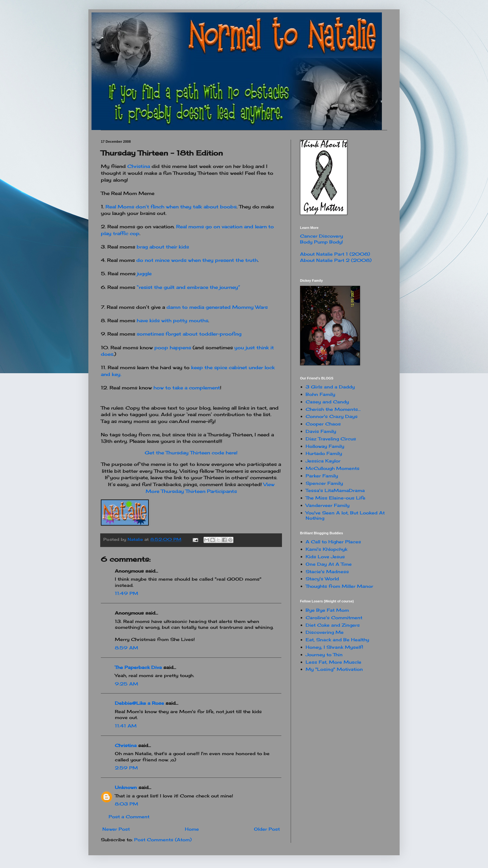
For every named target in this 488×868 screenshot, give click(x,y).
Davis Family (321, 431)
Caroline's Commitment (334, 617)
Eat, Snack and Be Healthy (337, 640)
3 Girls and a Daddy (330, 387)
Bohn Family (320, 394)
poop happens (173, 348)
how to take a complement (187, 388)
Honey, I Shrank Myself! (334, 647)
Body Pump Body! (321, 242)
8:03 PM (127, 804)
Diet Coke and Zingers (333, 625)
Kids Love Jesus (325, 557)
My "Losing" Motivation (334, 669)
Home (192, 829)
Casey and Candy (327, 402)
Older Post (267, 829)
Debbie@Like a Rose (139, 703)
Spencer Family (324, 483)
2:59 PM (126, 768)
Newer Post (116, 829)
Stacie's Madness (327, 571)
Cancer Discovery (321, 236)
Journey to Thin (324, 654)
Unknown (126, 787)
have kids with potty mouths (172, 320)
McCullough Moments (333, 468)
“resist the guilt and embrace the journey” (188, 287)
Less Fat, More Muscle (333, 662)
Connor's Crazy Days (332, 416)
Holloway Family (325, 446)
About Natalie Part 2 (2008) (336, 260)
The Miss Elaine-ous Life (335, 498)
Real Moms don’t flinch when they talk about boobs (171, 207)
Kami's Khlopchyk (326, 549)
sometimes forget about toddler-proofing (189, 334)
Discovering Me (325, 632)
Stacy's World (322, 579)
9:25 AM (127, 684)
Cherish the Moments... (333, 409)
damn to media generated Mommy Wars (217, 307)
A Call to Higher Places (333, 542)
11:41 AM (126, 726)
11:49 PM (127, 593)
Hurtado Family (324, 453)
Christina (139, 166)
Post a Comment (129, 817)
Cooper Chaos (323, 424)
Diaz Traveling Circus (331, 439)
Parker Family (322, 476)
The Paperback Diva (138, 667)
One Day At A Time (329, 564)
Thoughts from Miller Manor (339, 586)
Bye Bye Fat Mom (327, 610)
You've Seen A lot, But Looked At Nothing (345, 515)
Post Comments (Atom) (163, 840)
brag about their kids (163, 247)
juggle (144, 274)
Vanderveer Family (328, 505)
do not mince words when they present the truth (197, 260)
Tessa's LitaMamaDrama (335, 490)
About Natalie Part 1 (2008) (335, 254)
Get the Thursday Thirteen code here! (191, 453)
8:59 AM (127, 648)
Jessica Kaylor (323, 461)
